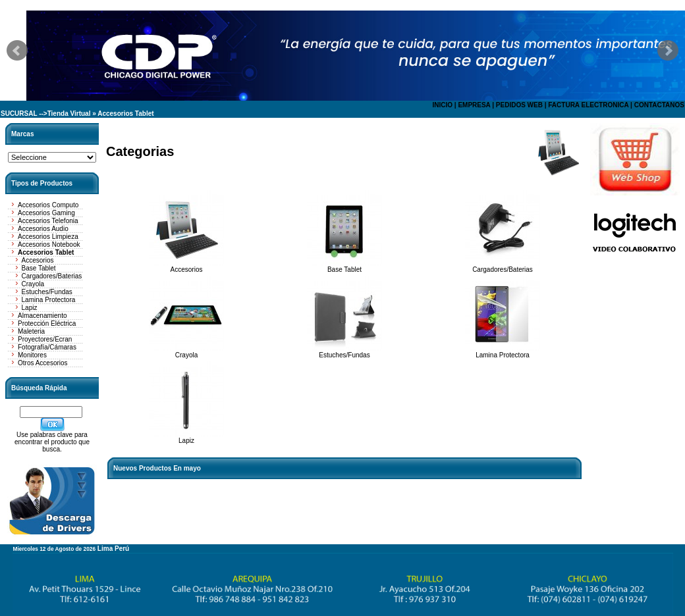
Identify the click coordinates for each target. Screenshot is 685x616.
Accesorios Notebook (49, 244)
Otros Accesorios (43, 363)
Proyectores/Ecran (45, 339)
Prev (17, 51)
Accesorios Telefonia (48, 221)
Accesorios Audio (43, 229)
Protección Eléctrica (47, 323)
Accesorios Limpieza (48, 237)
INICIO (442, 105)
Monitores (32, 355)
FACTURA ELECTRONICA (588, 105)
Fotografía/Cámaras (47, 347)
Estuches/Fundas (47, 292)
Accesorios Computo (48, 205)
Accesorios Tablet (125, 114)
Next (668, 51)
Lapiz (30, 308)
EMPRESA (474, 105)
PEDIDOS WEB (519, 105)
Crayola (33, 284)
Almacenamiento (42, 316)
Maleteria (31, 331)
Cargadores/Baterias (52, 276)
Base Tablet (39, 268)
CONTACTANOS (659, 105)
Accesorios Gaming (46, 213)
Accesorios (38, 260)
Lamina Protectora (49, 300)
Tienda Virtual (69, 114)
